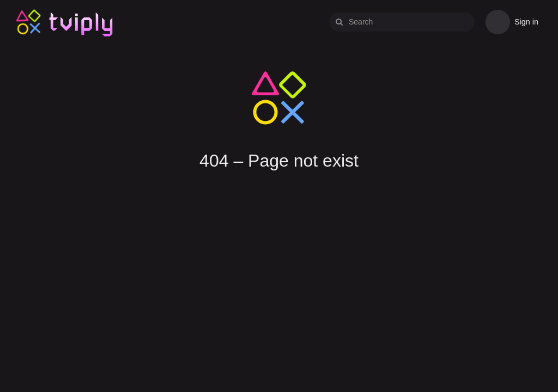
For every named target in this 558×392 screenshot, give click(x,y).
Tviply (29, 22)
